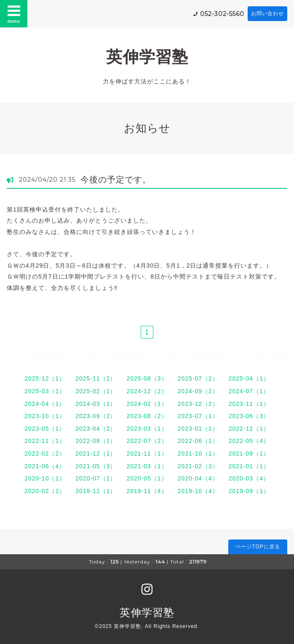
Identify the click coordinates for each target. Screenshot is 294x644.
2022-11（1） (45, 441)
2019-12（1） (96, 491)
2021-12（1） (96, 453)
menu (14, 13)
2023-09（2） (96, 416)
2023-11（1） (249, 404)
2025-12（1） (45, 378)
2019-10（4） (198, 491)
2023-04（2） (96, 429)
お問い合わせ (267, 13)
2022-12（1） (249, 429)
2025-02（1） (96, 391)
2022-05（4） (249, 441)
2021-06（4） (45, 466)
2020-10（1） (45, 478)
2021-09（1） (249, 453)
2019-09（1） (249, 491)
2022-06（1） (198, 441)
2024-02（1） (147, 404)
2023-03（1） (147, 429)
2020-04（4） (198, 478)
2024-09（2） (198, 391)
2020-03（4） (249, 478)
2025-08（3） (147, 378)
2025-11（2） (96, 378)
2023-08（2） (147, 416)
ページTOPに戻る (258, 547)
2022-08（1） (96, 441)
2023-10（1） (45, 416)
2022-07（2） (147, 441)
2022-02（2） (45, 453)
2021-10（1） (198, 453)
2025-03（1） (45, 391)
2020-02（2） (45, 491)
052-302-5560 (222, 14)
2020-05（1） (147, 478)
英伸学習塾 (147, 57)
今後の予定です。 (116, 180)
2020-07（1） (96, 478)
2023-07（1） (198, 416)
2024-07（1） (249, 391)
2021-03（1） (147, 466)
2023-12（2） (198, 404)
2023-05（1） (45, 429)
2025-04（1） (249, 378)
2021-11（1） (147, 453)
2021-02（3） (198, 466)
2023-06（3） (249, 416)
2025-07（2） (198, 378)
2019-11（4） (147, 491)
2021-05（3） (96, 466)
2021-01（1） (249, 466)
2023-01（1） (198, 429)
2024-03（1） (96, 404)
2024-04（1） (45, 404)
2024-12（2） (147, 391)
